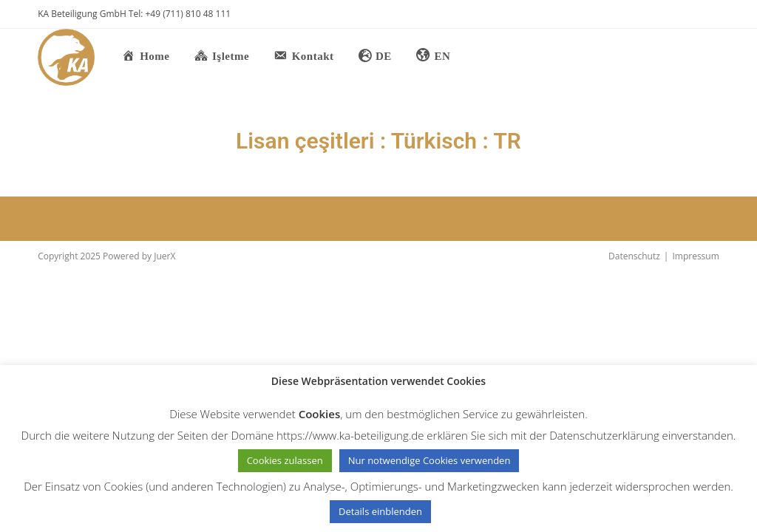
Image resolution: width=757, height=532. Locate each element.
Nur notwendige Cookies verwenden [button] (430, 460)
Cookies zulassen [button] (285, 460)
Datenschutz (634, 256)
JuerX (164, 256)
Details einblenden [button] (380, 511)
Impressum (695, 256)
